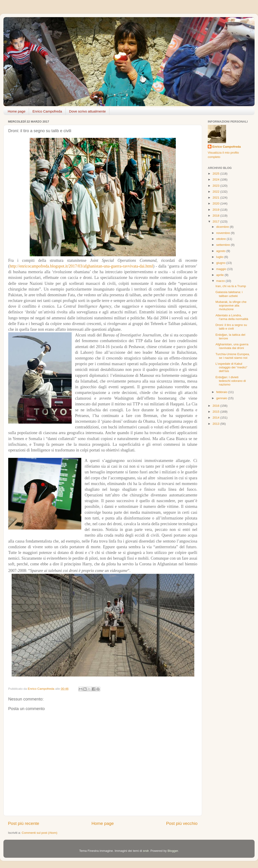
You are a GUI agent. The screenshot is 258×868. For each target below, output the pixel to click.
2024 (216, 180)
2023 (216, 186)
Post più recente (24, 823)
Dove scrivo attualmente (88, 111)
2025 (216, 174)
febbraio (222, 392)
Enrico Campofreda (47, 111)
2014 (216, 418)
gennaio (222, 398)
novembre (224, 233)
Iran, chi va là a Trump (231, 286)
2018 (216, 216)
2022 (216, 192)
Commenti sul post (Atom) (39, 833)
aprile (220, 275)
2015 (216, 412)
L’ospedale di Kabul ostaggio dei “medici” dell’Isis (232, 367)
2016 (216, 406)
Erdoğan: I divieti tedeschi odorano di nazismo (231, 381)
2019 (216, 210)
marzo (221, 281)
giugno (221, 263)
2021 (216, 198)
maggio (222, 269)
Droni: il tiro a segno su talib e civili (231, 327)
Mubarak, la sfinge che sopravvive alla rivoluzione (231, 306)
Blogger (173, 851)
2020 (216, 203)
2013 (216, 424)
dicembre (223, 227)
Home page (17, 111)
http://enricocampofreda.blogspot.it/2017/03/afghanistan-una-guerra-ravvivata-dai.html (81, 266)
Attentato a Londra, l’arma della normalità (232, 317)
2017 (216, 222)
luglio (220, 257)
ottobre (221, 239)
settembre (224, 245)
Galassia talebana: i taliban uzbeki (229, 294)
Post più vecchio (182, 823)
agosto (221, 251)
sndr (146, 851)
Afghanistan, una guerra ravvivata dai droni (232, 346)
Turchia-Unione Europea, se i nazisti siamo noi (233, 356)
